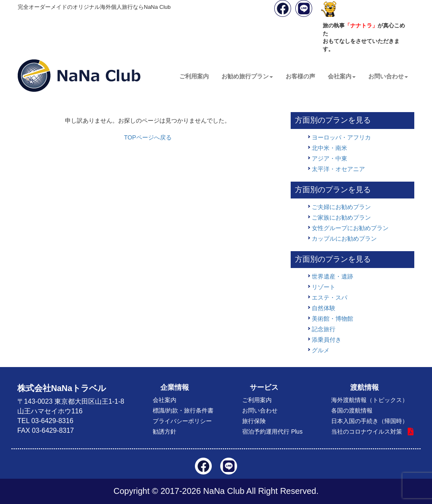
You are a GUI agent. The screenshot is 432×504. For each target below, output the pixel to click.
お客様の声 (300, 76)
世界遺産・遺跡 (332, 276)
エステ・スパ (329, 298)
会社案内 (342, 76)
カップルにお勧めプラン (344, 239)
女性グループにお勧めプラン (350, 228)
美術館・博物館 (332, 319)
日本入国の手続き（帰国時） (370, 421)
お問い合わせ (388, 76)
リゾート (324, 287)
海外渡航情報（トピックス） (370, 400)
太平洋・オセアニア (338, 169)
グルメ (321, 350)
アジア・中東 (329, 158)
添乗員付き (327, 340)
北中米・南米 (329, 148)
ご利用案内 (194, 76)
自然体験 (324, 308)
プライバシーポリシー (182, 421)
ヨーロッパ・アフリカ (341, 137)
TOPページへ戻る (148, 137)
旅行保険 (254, 421)
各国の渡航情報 (352, 410)
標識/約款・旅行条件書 (183, 410)
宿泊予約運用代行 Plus (272, 432)
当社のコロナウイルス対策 (367, 432)
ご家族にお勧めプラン (341, 217)
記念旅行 (324, 329)
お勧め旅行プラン (247, 76)
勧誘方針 (165, 432)
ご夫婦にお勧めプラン (341, 207)
